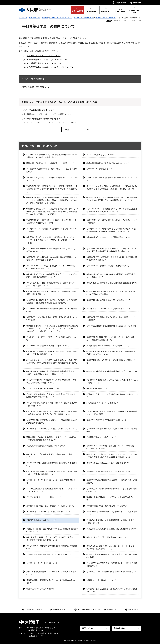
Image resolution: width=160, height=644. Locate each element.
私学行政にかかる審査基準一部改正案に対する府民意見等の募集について (112, 590)
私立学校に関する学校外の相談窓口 (41, 589)
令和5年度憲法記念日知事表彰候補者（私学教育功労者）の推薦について (112, 481)
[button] (119, 3)
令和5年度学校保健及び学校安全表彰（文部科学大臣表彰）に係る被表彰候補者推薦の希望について (52, 539)
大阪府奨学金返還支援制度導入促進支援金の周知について (50, 554)
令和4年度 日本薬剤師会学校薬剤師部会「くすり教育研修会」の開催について (112, 490)
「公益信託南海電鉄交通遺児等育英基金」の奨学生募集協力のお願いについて (112, 522)
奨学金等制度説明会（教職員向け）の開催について (108, 163)
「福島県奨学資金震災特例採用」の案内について (47, 446)
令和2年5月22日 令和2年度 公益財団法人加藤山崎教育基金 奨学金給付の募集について (112, 259)
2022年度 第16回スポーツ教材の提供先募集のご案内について (52, 429)
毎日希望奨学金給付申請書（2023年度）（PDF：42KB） (50, 67)
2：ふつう (45, 114)
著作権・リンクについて (62, 610)
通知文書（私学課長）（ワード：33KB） (44, 56)
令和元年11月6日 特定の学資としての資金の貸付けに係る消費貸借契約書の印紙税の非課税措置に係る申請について (112, 230)
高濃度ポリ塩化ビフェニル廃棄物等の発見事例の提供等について (112, 396)
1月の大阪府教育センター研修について (103, 403)
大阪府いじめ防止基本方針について (101, 580)
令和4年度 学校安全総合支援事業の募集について (106, 420)
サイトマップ (133, 610)
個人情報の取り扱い (114, 610)
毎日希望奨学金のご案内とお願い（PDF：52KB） (47, 60)
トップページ (23, 18)
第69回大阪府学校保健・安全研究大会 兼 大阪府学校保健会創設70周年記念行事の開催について (52, 396)
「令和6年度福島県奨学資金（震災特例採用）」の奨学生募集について (52, 170)
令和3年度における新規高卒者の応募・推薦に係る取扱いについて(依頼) (52, 319)
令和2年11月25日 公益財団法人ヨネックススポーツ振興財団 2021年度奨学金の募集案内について (112, 293)
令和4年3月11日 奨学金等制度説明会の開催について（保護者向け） (112, 430)
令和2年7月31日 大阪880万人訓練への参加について (108, 266)
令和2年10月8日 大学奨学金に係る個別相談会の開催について (112, 283)
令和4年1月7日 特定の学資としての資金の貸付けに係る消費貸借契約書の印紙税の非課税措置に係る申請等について (52, 413)
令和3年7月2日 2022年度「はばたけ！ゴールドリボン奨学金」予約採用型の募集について (110, 338)
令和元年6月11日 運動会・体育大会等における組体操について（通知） (52, 230)
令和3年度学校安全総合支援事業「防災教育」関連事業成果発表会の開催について (52, 404)
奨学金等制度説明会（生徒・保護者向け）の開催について (50, 163)
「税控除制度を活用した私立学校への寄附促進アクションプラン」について (52, 179)
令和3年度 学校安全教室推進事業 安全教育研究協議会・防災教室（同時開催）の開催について (51, 381)
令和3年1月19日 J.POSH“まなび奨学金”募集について (108, 300)
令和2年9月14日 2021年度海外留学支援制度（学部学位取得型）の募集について (111, 276)
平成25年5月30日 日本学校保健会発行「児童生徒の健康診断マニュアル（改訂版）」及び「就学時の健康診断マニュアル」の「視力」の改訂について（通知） (52, 200)
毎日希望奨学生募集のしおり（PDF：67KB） (45, 63)
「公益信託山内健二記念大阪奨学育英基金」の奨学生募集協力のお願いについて (52, 530)
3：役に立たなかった (63, 114)
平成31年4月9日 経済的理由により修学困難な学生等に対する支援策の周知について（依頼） (51, 222)
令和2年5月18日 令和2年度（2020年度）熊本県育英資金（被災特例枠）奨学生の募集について (51, 259)
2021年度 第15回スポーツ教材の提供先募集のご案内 (108, 309)
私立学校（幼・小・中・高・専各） (61, 18)
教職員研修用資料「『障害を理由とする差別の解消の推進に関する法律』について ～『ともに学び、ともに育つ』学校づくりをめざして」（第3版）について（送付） (52, 329)
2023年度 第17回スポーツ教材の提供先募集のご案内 (48, 512)
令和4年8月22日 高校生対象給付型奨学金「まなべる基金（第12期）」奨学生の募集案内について (52, 473)
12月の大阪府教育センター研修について (43, 389)
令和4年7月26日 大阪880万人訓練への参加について (108, 463)
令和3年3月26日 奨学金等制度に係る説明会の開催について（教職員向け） (111, 319)
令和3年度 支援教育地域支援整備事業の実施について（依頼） (112, 326)
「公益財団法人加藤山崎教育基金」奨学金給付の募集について (112, 529)
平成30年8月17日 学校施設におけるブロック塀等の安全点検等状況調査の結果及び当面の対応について (112, 210)
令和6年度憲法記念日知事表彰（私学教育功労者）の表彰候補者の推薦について (112, 556)
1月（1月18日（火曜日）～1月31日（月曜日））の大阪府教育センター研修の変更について (112, 413)
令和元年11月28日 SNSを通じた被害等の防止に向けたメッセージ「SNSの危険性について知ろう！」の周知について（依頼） (51, 240)
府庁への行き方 (88, 628)
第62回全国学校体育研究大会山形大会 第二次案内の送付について (51, 582)
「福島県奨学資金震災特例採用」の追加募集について (108, 472)
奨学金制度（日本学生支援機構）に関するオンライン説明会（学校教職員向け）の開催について (51, 439)
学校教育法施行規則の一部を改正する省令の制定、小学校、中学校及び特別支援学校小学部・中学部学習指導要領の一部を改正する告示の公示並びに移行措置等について (52, 212)
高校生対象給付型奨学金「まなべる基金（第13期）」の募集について (51, 573)
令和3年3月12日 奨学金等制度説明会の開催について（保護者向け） (52, 310)
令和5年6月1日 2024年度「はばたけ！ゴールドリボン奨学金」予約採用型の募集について (110, 547)
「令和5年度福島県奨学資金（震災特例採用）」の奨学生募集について (112, 513)
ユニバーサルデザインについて (89, 610)
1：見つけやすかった (32, 122)
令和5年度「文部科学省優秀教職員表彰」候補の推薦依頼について (112, 573)
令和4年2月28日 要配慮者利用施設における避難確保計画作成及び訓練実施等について (52, 421)
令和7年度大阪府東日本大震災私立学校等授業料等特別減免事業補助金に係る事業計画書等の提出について (52, 156)
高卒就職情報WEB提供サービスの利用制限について (108, 346)
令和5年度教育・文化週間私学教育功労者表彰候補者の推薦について (52, 547)
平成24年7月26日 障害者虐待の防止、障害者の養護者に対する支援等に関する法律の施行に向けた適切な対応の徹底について (52, 189)
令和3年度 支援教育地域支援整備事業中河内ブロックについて (112, 371)
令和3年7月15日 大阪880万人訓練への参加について (48, 346)
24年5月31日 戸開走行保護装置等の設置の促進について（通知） (112, 179)
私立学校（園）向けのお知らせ (106, 18)
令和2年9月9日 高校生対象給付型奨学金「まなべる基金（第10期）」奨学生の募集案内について (52, 276)
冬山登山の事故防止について (98, 389)
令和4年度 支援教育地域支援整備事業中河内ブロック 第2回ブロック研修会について (52, 490)
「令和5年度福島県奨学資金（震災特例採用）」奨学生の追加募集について (112, 564)
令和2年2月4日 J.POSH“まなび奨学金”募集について (108, 237)
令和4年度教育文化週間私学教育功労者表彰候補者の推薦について (52, 464)
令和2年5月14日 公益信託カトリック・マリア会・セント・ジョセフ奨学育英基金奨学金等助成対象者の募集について (112, 250)
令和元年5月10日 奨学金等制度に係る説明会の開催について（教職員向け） (112, 222)
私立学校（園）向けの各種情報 (84, 18)
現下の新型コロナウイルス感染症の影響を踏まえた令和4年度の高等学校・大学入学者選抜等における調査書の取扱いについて (52, 363)
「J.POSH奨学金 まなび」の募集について (104, 155)
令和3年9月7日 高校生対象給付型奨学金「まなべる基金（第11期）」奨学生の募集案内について (52, 353)
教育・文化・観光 (35, 18)
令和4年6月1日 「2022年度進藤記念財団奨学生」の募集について (51, 456)
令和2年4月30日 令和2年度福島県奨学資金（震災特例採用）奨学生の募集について (51, 250)
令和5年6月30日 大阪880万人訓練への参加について (108, 537)
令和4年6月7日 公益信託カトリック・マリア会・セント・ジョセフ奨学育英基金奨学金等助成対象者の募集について (112, 456)
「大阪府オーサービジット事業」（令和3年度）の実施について (52, 338)
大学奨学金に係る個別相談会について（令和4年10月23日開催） (51, 481)
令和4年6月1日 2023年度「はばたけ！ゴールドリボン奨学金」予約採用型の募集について (110, 447)
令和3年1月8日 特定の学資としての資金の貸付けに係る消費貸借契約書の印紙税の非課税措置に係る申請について (52, 301)
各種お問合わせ (120, 628)
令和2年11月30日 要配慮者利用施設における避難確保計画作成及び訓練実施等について (51, 293)
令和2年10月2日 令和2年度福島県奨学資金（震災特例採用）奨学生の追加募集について (51, 284)
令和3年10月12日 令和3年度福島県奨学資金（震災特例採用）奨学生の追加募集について (112, 353)
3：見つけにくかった (68, 122)
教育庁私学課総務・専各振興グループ (35, 87)
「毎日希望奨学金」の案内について (101, 437)
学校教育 (45, 18)
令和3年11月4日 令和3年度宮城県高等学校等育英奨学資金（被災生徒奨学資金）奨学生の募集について (50, 373)
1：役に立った (29, 114)
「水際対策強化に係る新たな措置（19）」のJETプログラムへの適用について (112, 381)
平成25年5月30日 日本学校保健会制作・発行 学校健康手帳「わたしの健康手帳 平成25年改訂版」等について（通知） (112, 199)
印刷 (110, 21)
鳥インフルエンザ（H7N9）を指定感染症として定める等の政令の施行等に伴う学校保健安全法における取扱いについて (112, 188)
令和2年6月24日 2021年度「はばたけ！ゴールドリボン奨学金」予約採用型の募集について (51, 267)
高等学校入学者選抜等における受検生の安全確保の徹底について (112, 499)
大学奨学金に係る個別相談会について (42, 563)
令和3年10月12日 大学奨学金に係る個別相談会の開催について (111, 361)
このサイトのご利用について (36, 610)
